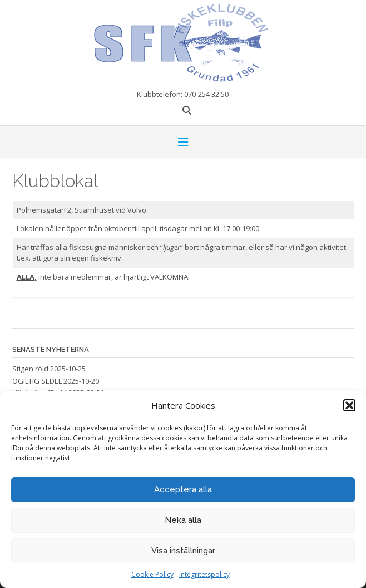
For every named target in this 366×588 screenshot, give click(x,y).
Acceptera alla (183, 489)
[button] (349, 405)
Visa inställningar (183, 551)
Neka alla (183, 520)
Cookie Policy (152, 574)
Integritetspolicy (204, 574)
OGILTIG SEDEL (37, 381)
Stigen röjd (30, 369)
